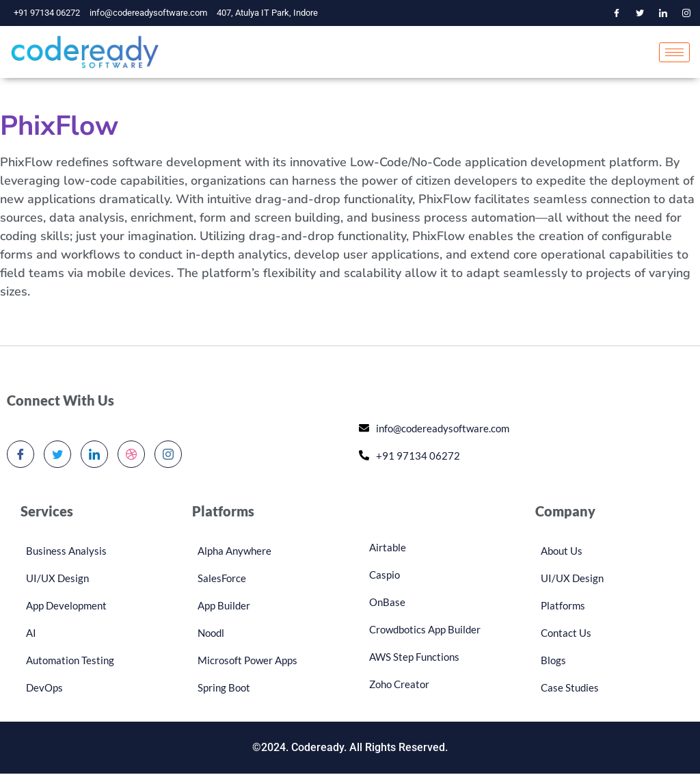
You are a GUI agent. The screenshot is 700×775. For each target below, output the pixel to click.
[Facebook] (617, 13)
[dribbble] (131, 456)
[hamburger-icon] (674, 53)
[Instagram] (686, 13)
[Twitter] (640, 13)
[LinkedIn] (663, 13)
